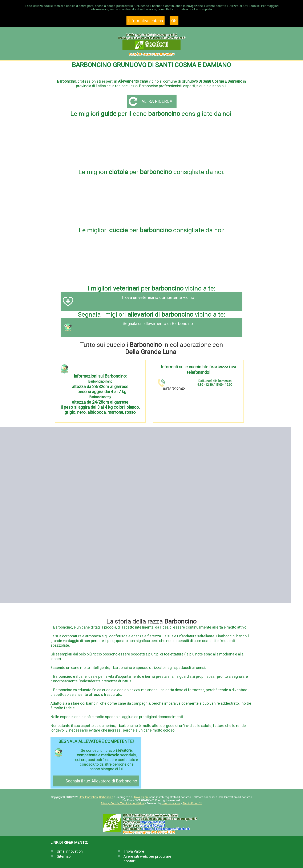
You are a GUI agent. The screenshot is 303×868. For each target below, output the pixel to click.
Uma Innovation (88, 797)
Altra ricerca (157, 101)
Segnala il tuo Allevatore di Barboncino (101, 781)
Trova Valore (134, 851)
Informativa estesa (146, 21)
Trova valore (141, 797)
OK (174, 21)
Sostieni (152, 45)
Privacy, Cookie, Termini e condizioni (123, 803)
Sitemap (64, 856)
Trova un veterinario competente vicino (158, 297)
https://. (153, 822)
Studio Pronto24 (192, 803)
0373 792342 (174, 389)
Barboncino (106, 797)
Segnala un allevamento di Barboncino (158, 324)
